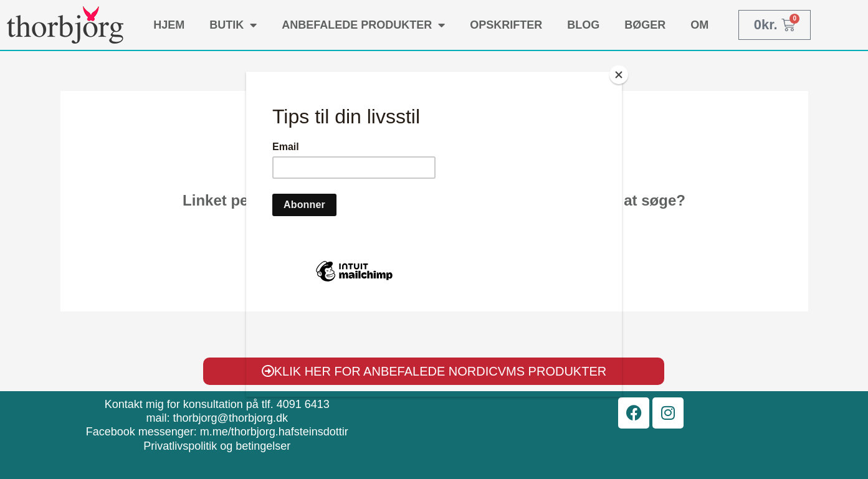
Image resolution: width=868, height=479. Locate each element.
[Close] (619, 75)
